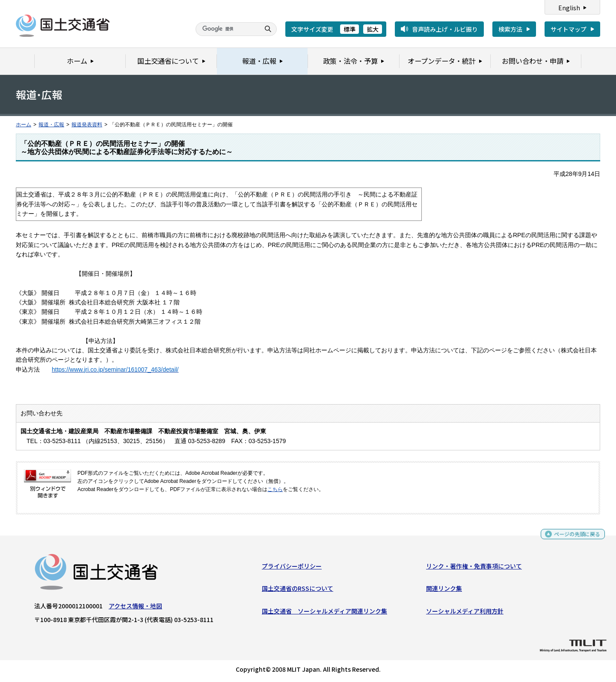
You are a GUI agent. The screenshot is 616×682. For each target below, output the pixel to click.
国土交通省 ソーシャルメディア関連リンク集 (324, 613)
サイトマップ (569, 29)
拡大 (373, 29)
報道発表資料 (87, 125)
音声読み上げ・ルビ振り (445, 29)
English (569, 8)
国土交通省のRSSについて (298, 590)
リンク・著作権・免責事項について (474, 568)
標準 (349, 29)
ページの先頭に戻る (574, 537)
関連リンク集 (444, 590)
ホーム (24, 125)
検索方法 (510, 29)
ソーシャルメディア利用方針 (465, 613)
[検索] (227, 29)
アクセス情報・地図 (135, 608)
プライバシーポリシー (292, 568)
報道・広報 (51, 125)
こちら (275, 489)
